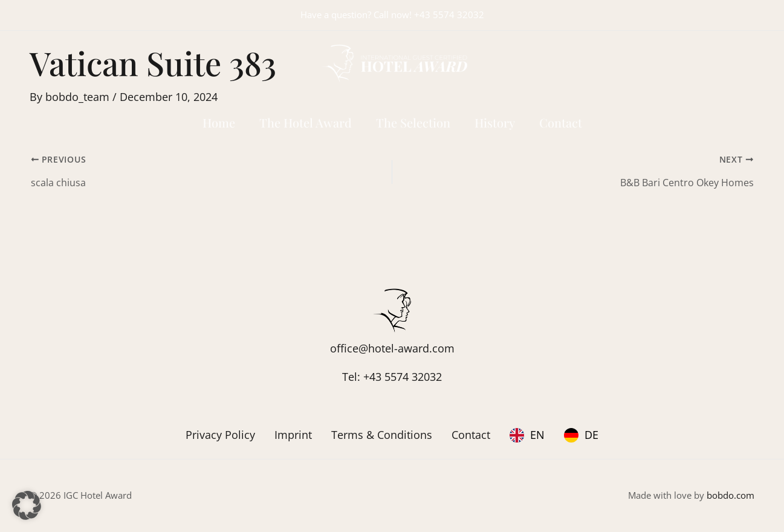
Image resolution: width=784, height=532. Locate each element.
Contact (471, 435)
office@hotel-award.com (392, 348)
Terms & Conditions (382, 435)
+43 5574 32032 (449, 15)
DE (591, 435)
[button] (27, 505)
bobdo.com (731, 495)
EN (537, 435)
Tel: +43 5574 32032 (392, 377)
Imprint (293, 435)
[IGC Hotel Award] (392, 62)
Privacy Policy (220, 435)
